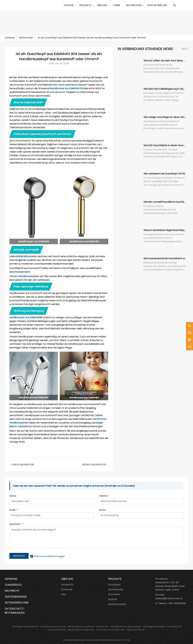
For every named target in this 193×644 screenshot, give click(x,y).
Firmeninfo (67, 585)
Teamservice (13, 585)
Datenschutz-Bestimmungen (49, 556)
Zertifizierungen (16, 597)
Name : (13, 496)
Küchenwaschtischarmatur (111, 630)
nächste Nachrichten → (95, 465)
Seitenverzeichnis (17, 603)
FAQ (64, 594)
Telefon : (104, 496)
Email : (14, 510)
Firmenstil (67, 589)
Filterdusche (102, 626)
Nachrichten (26, 38)
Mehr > (185, 49)
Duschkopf (114, 585)
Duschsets (114, 594)
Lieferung (11, 579)
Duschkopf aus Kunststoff (25, 626)
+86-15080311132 (177, 603)
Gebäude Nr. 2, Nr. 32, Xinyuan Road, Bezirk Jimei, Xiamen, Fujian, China (170, 586)
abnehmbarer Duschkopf (81, 626)
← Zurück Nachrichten (22, 465)
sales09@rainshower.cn (169, 598)
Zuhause (10, 38)
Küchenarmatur (117, 604)
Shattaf (113, 599)
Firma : (103, 510)
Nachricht (12, 591)
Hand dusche (116, 589)
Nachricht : (16, 524)
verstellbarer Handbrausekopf (126, 626)
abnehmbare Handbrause (81, 630)
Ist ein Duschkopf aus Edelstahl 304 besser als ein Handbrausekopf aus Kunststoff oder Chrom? (92, 38)
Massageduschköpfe (154, 626)
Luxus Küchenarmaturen (53, 626)
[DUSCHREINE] (21, 5)
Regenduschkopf (136, 630)
